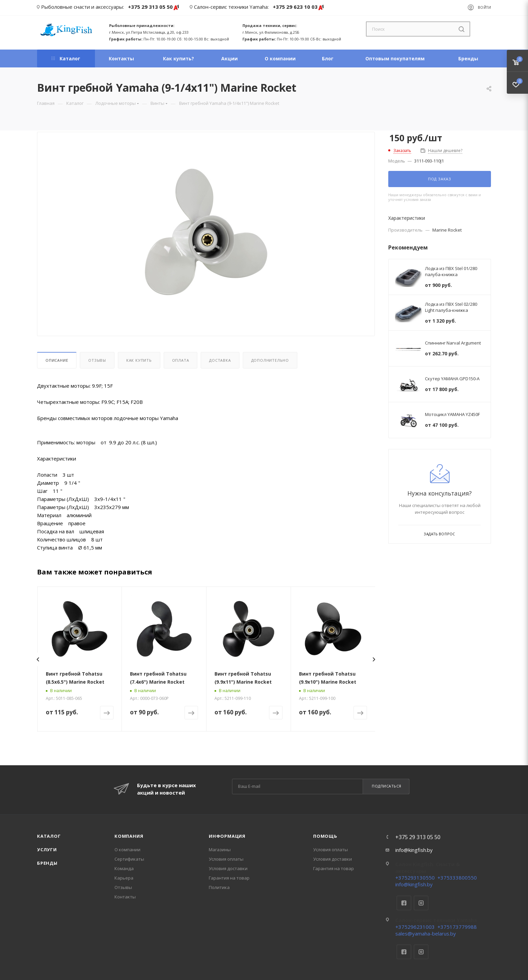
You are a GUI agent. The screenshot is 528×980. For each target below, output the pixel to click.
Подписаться (387, 786)
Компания (129, 836)
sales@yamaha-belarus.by (426, 933)
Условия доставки (228, 868)
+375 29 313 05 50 (154, 7)
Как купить (139, 360)
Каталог (49, 836)
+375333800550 (457, 878)
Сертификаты (129, 859)
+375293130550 (415, 878)
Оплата (181, 360)
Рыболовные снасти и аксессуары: (82, 7)
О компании (127, 850)
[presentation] (38, 659)
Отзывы (97, 360)
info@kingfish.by (414, 850)
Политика (219, 887)
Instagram (421, 903)
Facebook (404, 903)
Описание (57, 360)
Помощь (325, 836)
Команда (124, 868)
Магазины (220, 850)
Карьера (124, 878)
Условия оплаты (226, 859)
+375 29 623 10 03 (299, 7)
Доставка (220, 360)
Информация (227, 836)
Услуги (47, 850)
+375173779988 (457, 927)
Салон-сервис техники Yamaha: (231, 7)
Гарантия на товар (229, 878)
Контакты (125, 897)
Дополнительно (270, 360)
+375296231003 (415, 927)
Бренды (47, 863)
